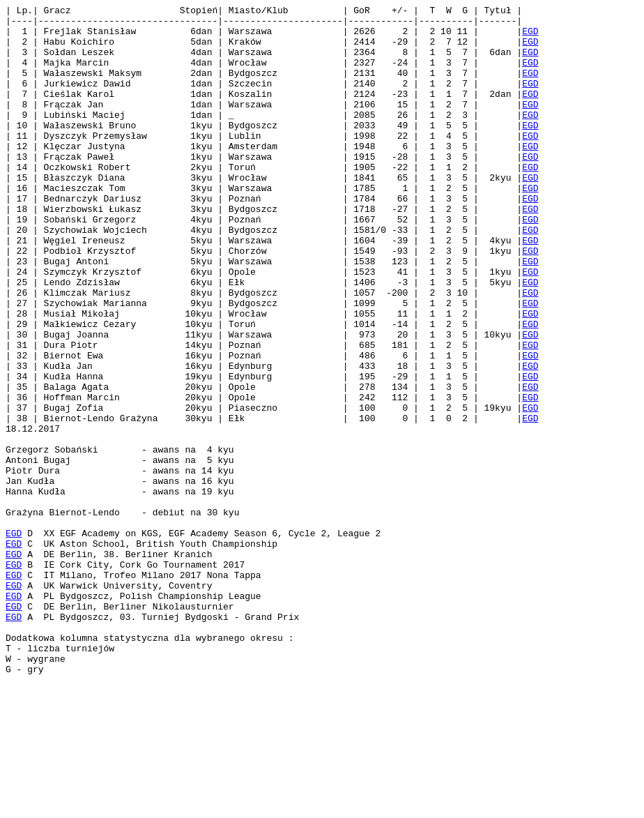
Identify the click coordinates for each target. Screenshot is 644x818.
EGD (530, 37)
